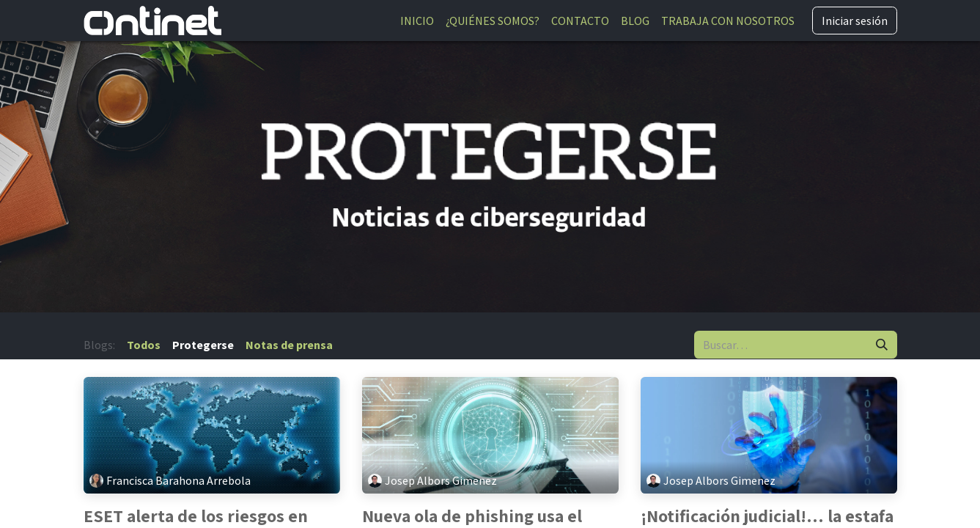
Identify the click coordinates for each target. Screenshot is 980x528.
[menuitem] (417, 21)
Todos (144, 345)
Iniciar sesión (855, 21)
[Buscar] (882, 345)
